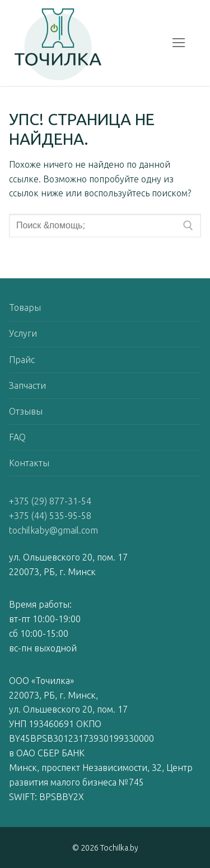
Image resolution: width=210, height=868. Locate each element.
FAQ (17, 437)
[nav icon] (179, 43)
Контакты (29, 463)
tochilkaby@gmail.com (53, 530)
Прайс (22, 360)
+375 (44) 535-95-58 (50, 516)
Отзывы (26, 411)
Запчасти (27, 385)
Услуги (23, 333)
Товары (25, 307)
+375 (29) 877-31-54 (50, 501)
